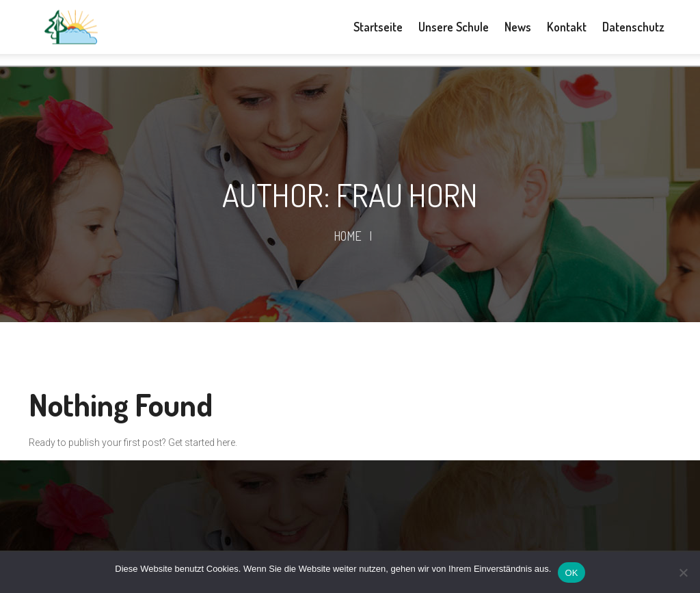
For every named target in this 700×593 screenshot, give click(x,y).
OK (571, 573)
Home (348, 236)
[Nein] (683, 572)
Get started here (202, 443)
